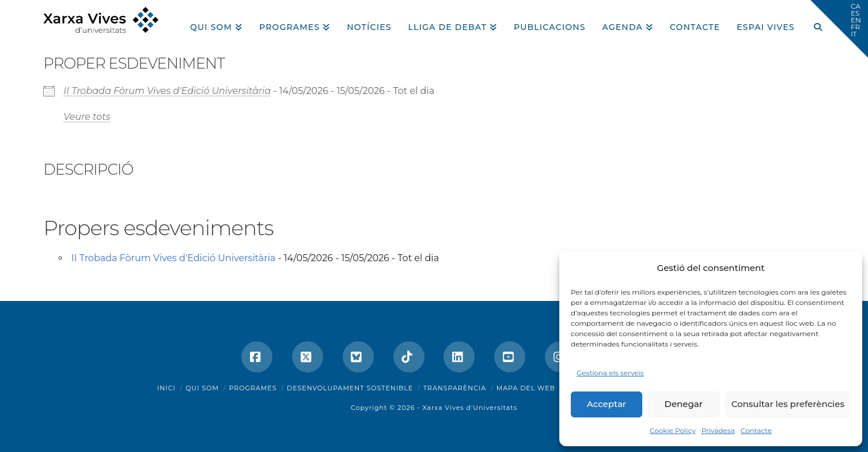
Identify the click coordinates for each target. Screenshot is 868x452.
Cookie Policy (673, 430)
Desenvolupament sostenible (350, 388)
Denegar (684, 404)
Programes (253, 388)
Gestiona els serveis (610, 373)
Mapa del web (526, 388)
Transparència (455, 388)
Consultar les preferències (788, 404)
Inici (166, 388)
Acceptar (607, 404)
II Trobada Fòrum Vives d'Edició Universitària (167, 91)
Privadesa (718, 430)
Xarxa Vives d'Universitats (470, 408)
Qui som (202, 388)
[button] (839, 29)
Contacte (756, 430)
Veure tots (87, 117)
